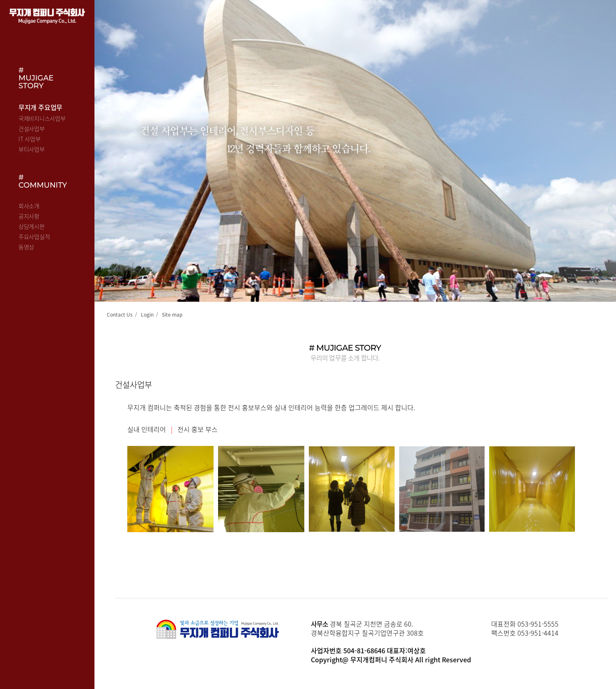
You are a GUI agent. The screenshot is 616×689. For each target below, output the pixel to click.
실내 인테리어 (147, 429)
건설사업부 (32, 129)
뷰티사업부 (32, 149)
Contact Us (120, 315)
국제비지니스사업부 (42, 118)
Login (147, 315)
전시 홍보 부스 (198, 429)
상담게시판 (32, 226)
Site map (172, 315)
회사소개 (29, 206)
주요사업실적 (34, 237)
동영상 (26, 247)
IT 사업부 (29, 139)
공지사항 (29, 216)
